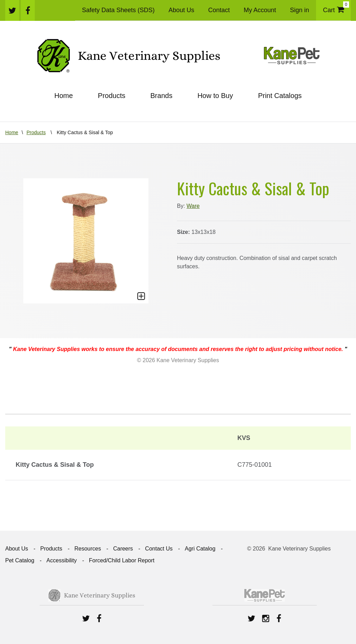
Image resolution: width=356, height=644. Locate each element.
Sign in (300, 10)
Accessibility (62, 560)
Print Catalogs (280, 96)
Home (63, 96)
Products (112, 96)
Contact (219, 10)
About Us (181, 10)
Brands (161, 96)
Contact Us (159, 549)
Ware (193, 206)
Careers (123, 549)
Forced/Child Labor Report (122, 560)
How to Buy (215, 96)
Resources (88, 549)
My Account (260, 10)
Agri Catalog (200, 549)
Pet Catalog (20, 560)
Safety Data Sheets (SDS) (118, 10)
